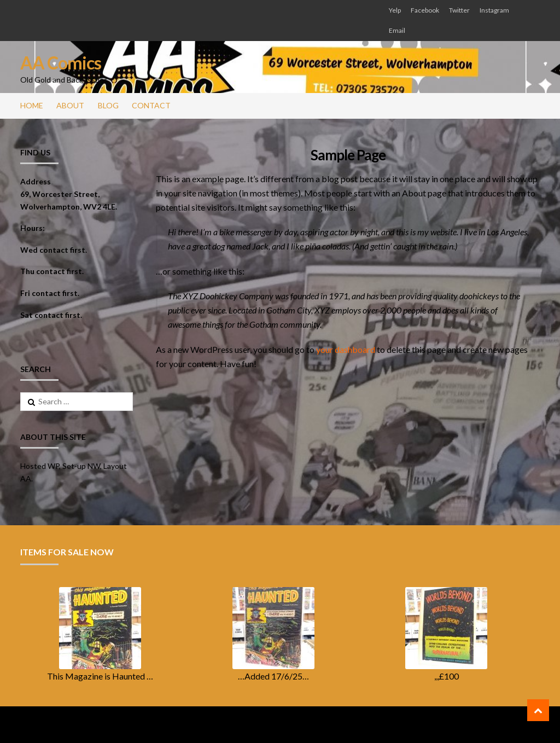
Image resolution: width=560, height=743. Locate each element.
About (70, 105)
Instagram (494, 10)
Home (32, 105)
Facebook (425, 10)
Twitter (459, 10)
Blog (108, 105)
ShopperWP (156, 725)
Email (397, 30)
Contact (151, 105)
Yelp (395, 10)
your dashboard (346, 349)
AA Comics (61, 63)
